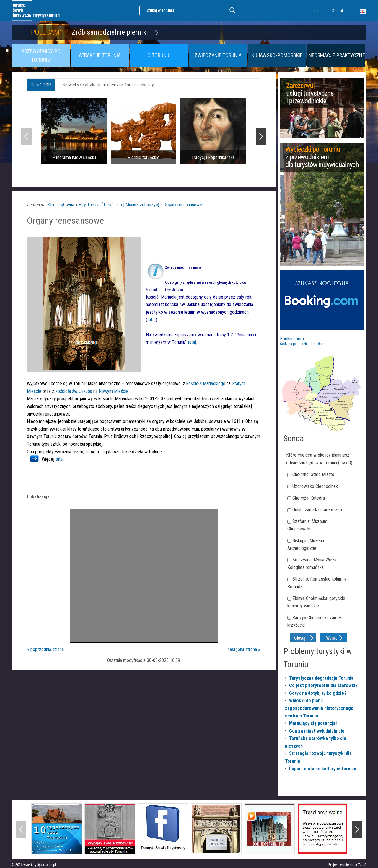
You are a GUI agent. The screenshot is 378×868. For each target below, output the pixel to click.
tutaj (151, 320)
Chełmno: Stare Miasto (313, 474)
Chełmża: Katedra (309, 498)
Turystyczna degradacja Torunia (321, 678)
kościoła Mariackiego (206, 384)
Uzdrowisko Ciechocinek (315, 486)
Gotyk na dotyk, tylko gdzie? (318, 693)
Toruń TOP (41, 85)
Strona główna (61, 205)
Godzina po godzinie (295, 344)
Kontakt (339, 11)
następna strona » (244, 649)
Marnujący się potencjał (313, 723)
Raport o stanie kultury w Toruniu (323, 769)
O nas (319, 11)
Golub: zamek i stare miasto (318, 510)
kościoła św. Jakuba (74, 391)
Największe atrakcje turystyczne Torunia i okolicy (108, 85)
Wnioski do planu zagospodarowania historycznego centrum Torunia (319, 708)
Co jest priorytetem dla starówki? (323, 685)
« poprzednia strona (45, 649)
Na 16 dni (318, 344)
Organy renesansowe (183, 205)
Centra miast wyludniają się (317, 731)
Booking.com (292, 339)
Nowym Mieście (114, 391)
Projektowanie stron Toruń (347, 865)
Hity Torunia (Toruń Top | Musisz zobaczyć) (119, 205)
